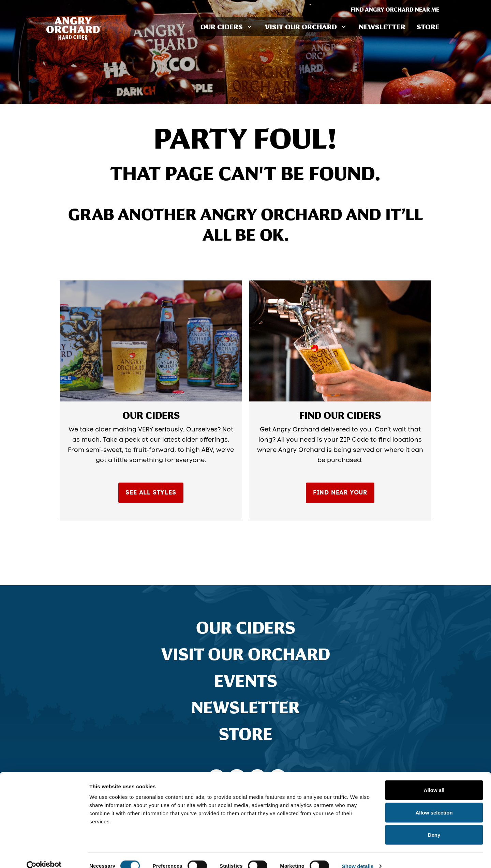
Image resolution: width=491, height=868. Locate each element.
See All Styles (151, 494)
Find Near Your (340, 494)
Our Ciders (246, 629)
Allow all (434, 779)
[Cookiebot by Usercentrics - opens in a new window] (44, 855)
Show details (358, 855)
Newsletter (383, 27)
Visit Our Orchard (246, 655)
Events (246, 682)
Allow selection (434, 801)
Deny (434, 823)
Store (428, 27)
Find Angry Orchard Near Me (398, 10)
